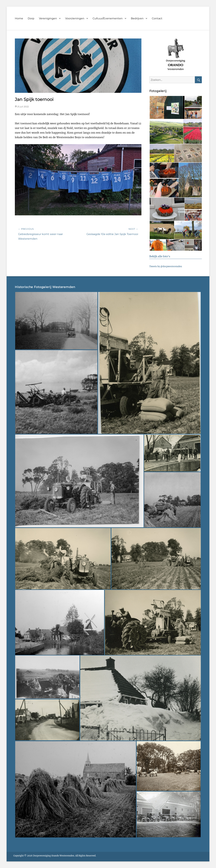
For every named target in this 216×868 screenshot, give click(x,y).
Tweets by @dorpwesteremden (166, 266)
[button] (167, 108)
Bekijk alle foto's (160, 256)
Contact (157, 18)
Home (19, 18)
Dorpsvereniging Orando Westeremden (54, 856)
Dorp (31, 18)
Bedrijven (137, 18)
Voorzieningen (75, 18)
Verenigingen (48, 18)
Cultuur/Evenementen (108, 18)
